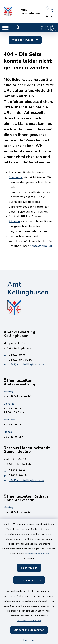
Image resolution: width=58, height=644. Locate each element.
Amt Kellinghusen (30, 11)
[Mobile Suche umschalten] (18, 28)
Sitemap (14, 221)
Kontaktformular (41, 246)
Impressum (29, 640)
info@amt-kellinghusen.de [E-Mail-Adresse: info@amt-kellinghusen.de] (26, 365)
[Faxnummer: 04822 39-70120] (29, 360)
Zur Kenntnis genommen (29, 630)
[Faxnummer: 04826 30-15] (29, 475)
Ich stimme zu (29, 568)
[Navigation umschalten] (5, 28)
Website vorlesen (25, 40)
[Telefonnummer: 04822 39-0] (29, 355)
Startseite (15, 177)
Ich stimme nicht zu (29, 580)
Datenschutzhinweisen (37, 554)
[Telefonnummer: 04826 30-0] (29, 471)
